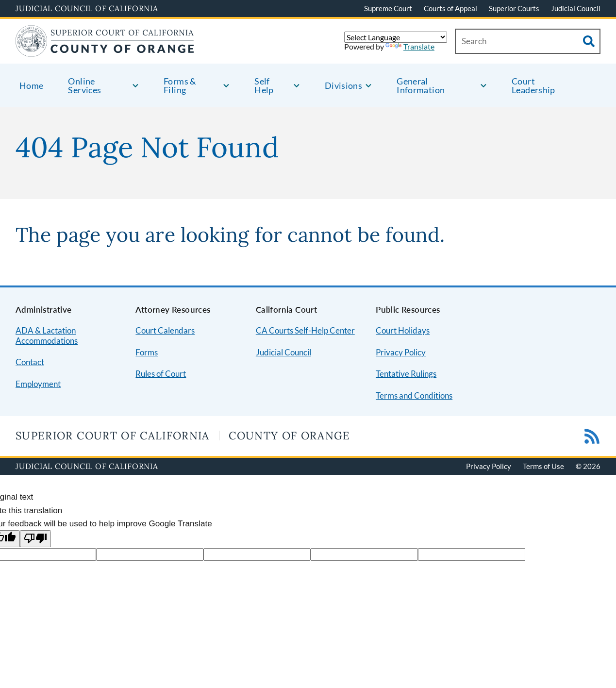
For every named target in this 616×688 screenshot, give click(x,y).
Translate (410, 46)
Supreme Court (388, 8)
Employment (38, 384)
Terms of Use (543, 466)
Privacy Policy (401, 352)
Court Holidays (403, 330)
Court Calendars (165, 330)
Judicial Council (576, 8)
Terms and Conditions (414, 395)
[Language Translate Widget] (396, 37)
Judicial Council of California (87, 8)
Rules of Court (161, 374)
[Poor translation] (35, 539)
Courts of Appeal (450, 8)
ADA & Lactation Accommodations (47, 336)
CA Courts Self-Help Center (305, 330)
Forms (147, 352)
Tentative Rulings (406, 374)
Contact (30, 362)
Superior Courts (514, 8)
